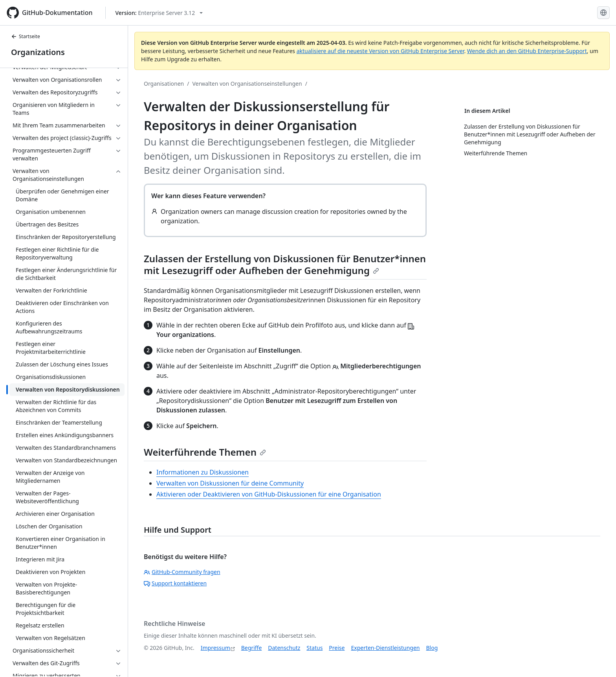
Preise (337, 648)
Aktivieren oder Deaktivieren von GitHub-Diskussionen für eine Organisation (269, 494)
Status (314, 648)
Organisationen (164, 84)
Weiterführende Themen (205, 452)
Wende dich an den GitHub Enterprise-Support (527, 51)
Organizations (38, 52)
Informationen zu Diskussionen (203, 472)
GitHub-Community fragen (182, 572)
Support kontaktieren (175, 583)
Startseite (26, 36)
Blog (432, 648)
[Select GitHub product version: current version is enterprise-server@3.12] (159, 13)
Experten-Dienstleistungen (385, 648)
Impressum (215, 648)
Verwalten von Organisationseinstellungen (247, 84)
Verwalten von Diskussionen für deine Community (230, 483)
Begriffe (252, 648)
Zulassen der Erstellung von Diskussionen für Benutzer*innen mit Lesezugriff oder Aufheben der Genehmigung (285, 264)
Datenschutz (284, 648)
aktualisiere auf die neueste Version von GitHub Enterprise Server (380, 51)
